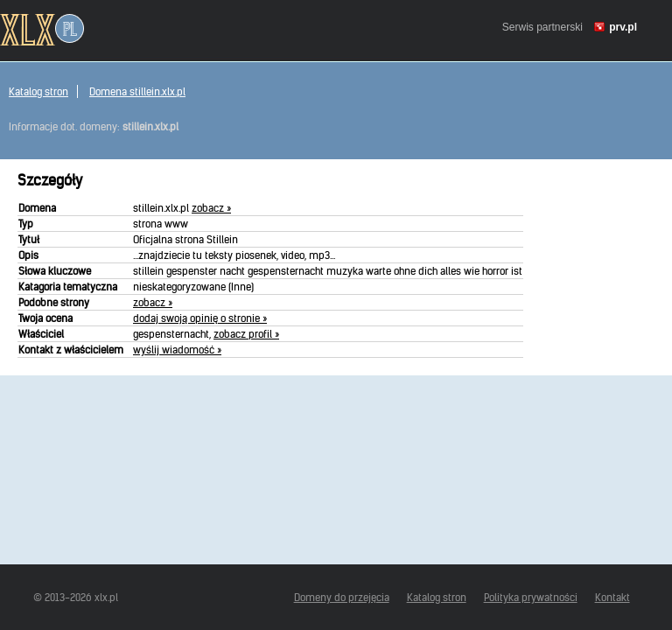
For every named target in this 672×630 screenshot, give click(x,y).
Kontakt (612, 597)
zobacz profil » (246, 334)
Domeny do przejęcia (342, 597)
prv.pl (623, 27)
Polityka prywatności (531, 597)
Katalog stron (38, 91)
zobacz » (211, 208)
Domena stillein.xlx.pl (137, 91)
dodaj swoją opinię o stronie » (200, 318)
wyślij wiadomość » (177, 350)
